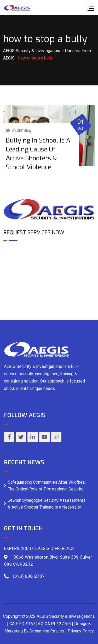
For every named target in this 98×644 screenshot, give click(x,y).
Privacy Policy (81, 631)
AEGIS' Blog (22, 130)
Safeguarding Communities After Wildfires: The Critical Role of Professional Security (47, 486)
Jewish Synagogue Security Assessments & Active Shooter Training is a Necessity (47, 504)
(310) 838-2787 (29, 576)
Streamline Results (47, 631)
